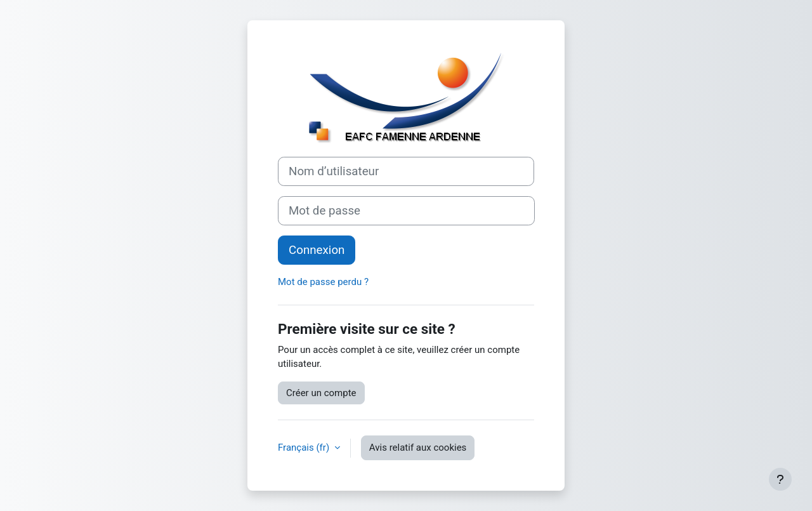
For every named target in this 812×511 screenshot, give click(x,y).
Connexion (317, 250)
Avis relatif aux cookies (418, 448)
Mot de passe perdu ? (323, 282)
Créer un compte (321, 393)
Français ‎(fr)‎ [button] (305, 448)
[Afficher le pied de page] (780, 479)
